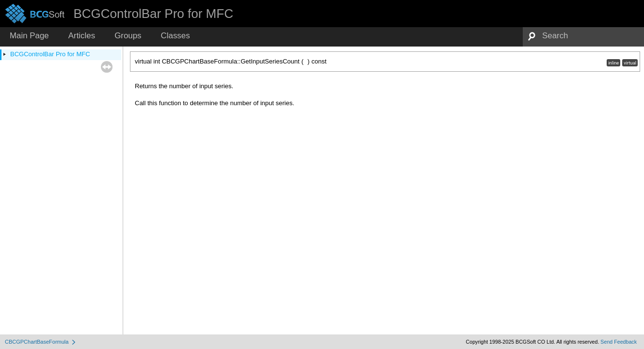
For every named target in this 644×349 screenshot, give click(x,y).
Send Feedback (619, 342)
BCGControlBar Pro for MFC (50, 54)
